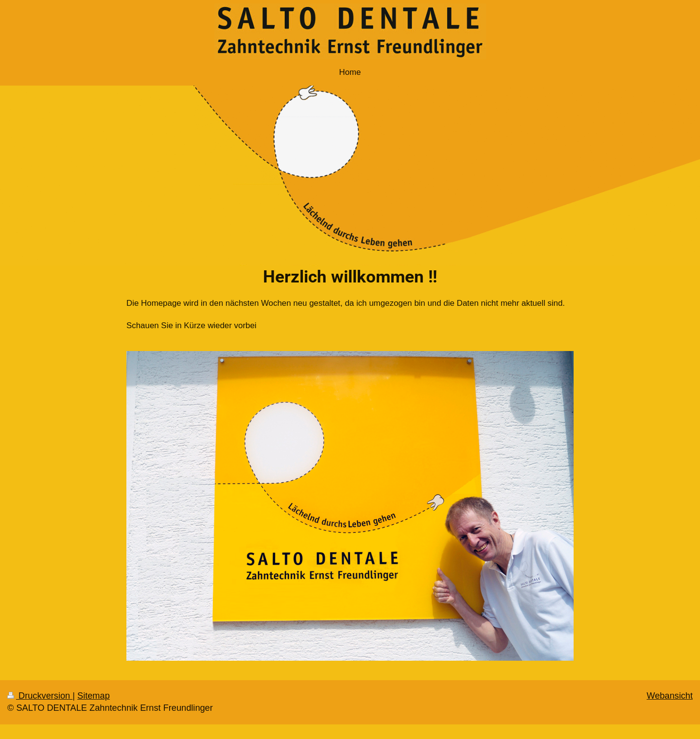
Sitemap (94, 696)
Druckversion (40, 696)
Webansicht (670, 696)
